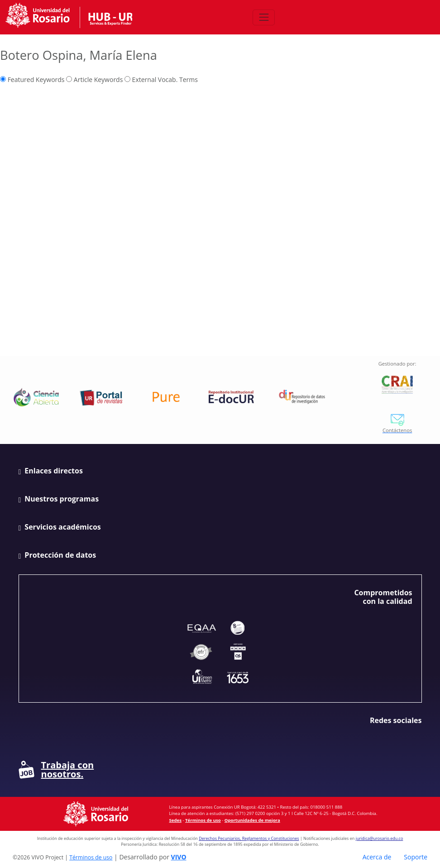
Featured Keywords (32, 80)
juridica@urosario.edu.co (380, 838)
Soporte (416, 857)
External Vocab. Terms (161, 80)
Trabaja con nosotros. (56, 770)
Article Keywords (94, 80)
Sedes (175, 820)
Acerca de (377, 857)
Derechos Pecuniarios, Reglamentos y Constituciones (249, 838)
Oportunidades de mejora (252, 820)
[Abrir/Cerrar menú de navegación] (264, 17)
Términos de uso (203, 820)
